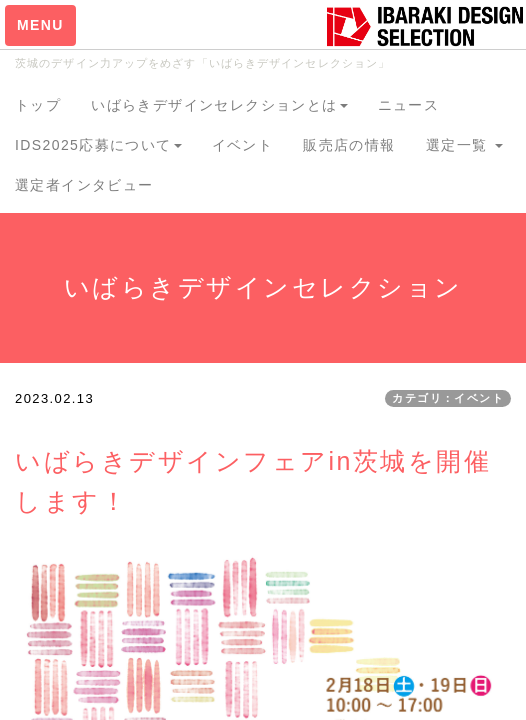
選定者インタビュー (84, 185)
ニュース (409, 105)
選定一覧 (464, 145)
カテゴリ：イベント (448, 398)
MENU (40, 25)
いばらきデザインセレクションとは (219, 105)
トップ (38, 105)
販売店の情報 (349, 145)
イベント (243, 145)
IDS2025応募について (98, 145)
